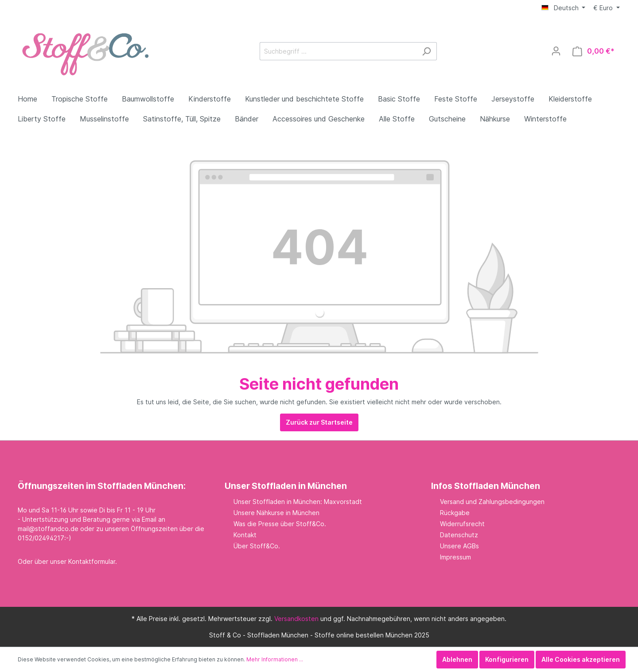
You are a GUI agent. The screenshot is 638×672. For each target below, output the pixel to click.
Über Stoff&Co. (257, 546)
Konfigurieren (507, 659)
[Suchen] (426, 51)
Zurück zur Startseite (319, 422)
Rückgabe (455, 513)
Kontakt (245, 535)
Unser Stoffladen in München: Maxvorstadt (298, 502)
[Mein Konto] (556, 51)
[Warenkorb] (593, 51)
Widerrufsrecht (462, 524)
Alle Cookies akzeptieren (581, 659)
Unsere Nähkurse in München (276, 513)
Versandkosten (296, 619)
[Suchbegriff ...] (338, 51)
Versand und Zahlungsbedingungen (492, 502)
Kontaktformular (92, 561)
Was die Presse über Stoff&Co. (280, 524)
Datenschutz (459, 535)
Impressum (455, 557)
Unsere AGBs (459, 546)
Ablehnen (457, 659)
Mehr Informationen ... (275, 659)
